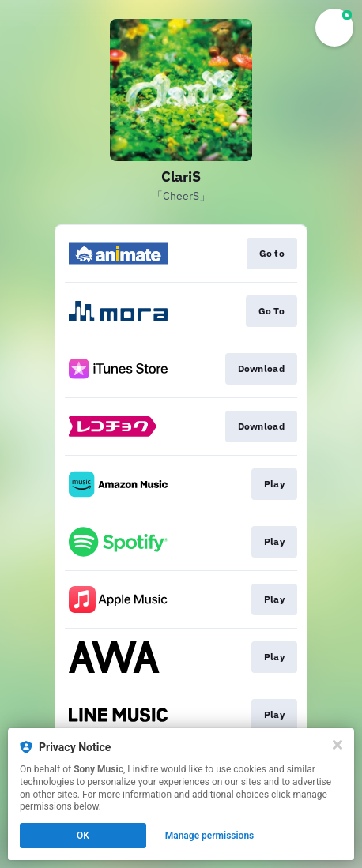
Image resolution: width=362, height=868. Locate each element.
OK (83, 836)
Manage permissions (210, 836)
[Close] (337, 745)
